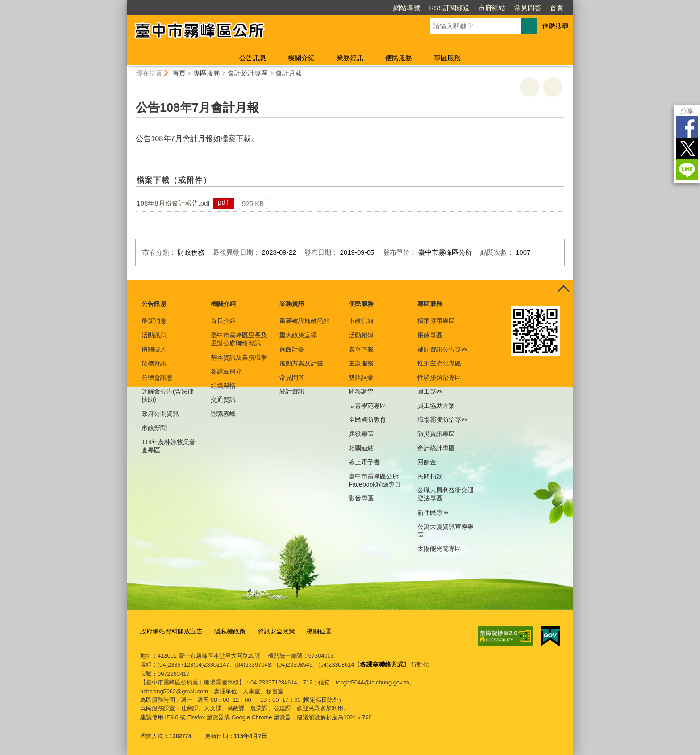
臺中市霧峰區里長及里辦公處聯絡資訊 (239, 339)
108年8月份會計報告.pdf (173, 203)
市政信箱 (361, 321)
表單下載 (361, 349)
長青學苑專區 (367, 406)
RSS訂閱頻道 (449, 8)
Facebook (687, 127)
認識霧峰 (223, 414)
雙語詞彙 (361, 377)
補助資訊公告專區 (442, 349)
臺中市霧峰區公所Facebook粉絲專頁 (375, 480)
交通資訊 (223, 399)
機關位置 (309, 631)
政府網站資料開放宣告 (169, 631)
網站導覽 (407, 8)
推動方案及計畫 (301, 363)
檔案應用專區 (436, 321)
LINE (687, 170)
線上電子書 (364, 462)
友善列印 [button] (529, 87)
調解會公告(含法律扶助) (168, 395)
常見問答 (528, 8)
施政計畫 (292, 349)
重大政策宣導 (298, 335)
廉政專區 (430, 335)
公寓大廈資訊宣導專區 (446, 531)
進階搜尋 (555, 26)
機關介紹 (301, 58)
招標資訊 (154, 363)
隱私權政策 (224, 631)
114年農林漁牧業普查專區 (169, 446)
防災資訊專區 (436, 434)
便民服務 (399, 58)
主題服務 (361, 363)
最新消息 (154, 321)
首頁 (557, 8)
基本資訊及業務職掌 (239, 357)
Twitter (687, 148)
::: (123, 4)
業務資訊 (350, 58)
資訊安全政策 (268, 631)
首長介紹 (223, 321)
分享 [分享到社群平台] (687, 111)
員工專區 (430, 391)
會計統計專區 (248, 73)
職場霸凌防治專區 (442, 419)
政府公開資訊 (160, 414)
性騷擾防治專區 (439, 377)
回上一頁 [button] (553, 87)
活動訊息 (154, 335)
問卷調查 (361, 391)
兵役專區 (361, 434)
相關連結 (361, 448)
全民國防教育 (367, 419)
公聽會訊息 (157, 377)
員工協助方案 (436, 406)
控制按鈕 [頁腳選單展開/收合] (563, 289)
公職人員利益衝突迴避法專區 (446, 494)
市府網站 (492, 8)
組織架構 (223, 386)
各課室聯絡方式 (380, 662)
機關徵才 (154, 349)
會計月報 (289, 73)
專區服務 (447, 58)
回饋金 (427, 462)
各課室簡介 (226, 371)
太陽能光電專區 (439, 549)
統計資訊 (292, 391)
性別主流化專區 (439, 363)
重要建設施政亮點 (304, 321)
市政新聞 (154, 428)
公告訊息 (253, 58)
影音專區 (361, 498)
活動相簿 (361, 335)
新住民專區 (433, 512)
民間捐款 (430, 476)
